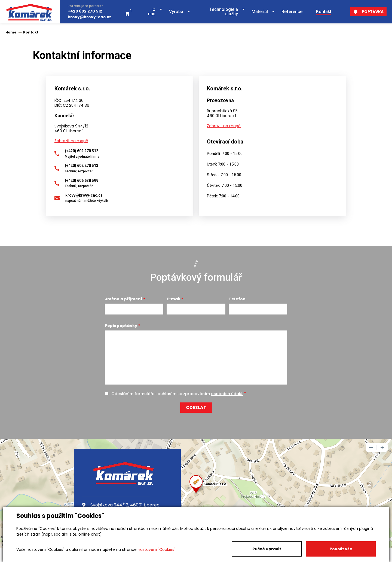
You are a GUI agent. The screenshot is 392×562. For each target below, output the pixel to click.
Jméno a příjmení (124, 299)
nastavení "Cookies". (157, 549)
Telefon (237, 299)
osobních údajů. (227, 394)
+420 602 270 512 (85, 11)
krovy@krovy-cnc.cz (90, 17)
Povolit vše (341, 549)
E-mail (174, 299)
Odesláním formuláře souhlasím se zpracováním (177, 394)
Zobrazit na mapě (71, 141)
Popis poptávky (121, 326)
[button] (150, 12)
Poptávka (368, 12)
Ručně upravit (267, 549)
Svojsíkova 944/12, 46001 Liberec (121, 505)
